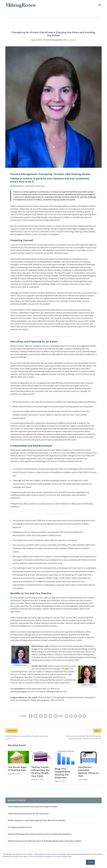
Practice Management (53, 40)
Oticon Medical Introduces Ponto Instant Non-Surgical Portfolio (33, 807)
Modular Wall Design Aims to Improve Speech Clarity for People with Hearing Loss (40, 834)
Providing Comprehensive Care (20, 827)
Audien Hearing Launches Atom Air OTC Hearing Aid (28, 814)
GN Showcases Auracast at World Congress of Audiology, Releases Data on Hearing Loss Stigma (45, 841)
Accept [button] (90, 862)
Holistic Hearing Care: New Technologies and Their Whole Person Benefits (37, 820)
